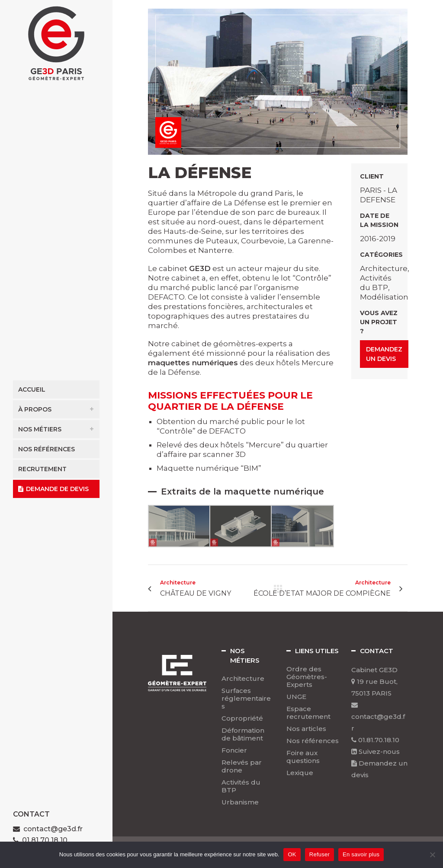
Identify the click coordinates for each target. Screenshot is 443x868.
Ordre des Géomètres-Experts (307, 677)
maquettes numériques (193, 363)
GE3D (200, 268)
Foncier (234, 750)
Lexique (300, 773)
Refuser (319, 854)
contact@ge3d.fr (53, 829)
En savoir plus (361, 854)
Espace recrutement (308, 713)
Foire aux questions (303, 757)
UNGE (296, 697)
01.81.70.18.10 (375, 740)
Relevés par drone (242, 766)
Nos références (313, 741)
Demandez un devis (384, 354)
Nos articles (306, 729)
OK (292, 854)
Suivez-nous (376, 752)
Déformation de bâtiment (243, 734)
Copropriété (242, 718)
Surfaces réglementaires (246, 699)
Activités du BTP (241, 786)
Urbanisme (240, 802)
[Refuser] (432, 855)
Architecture (243, 679)
